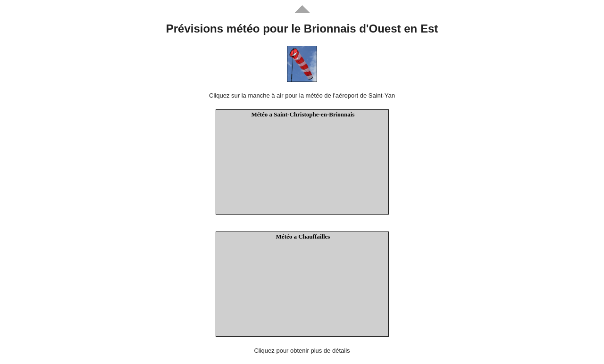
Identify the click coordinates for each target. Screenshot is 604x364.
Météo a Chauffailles (303, 236)
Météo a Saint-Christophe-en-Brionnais (303, 114)
